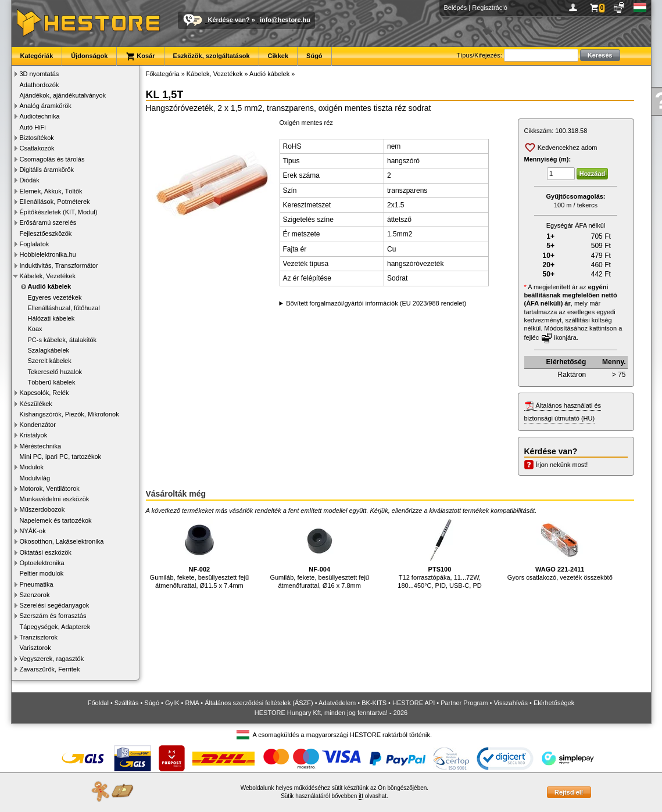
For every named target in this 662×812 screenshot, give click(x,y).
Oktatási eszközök (46, 552)
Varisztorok (35, 648)
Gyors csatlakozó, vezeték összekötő (560, 549)
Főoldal (98, 703)
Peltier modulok (42, 573)
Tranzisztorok (39, 637)
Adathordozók (40, 85)
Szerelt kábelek (50, 361)
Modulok (32, 467)
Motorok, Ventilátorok (50, 488)
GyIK (172, 703)
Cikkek (278, 56)
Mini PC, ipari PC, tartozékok (61, 457)
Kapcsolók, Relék (44, 393)
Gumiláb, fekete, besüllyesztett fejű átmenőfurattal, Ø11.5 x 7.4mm (200, 553)
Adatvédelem (337, 703)
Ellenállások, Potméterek (55, 202)
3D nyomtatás (40, 74)
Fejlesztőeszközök (46, 233)
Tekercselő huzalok (55, 372)
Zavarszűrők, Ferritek (50, 669)
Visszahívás (511, 703)
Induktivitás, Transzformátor (59, 265)
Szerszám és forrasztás (53, 616)
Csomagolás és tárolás (52, 159)
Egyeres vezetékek (55, 297)
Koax (35, 329)
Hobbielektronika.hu (48, 254)
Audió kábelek (50, 286)
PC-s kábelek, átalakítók (62, 340)
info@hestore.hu (285, 20)
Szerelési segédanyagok (55, 605)
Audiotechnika (40, 116)
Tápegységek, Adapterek (55, 627)
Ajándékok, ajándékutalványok (63, 95)
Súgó (314, 56)
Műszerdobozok (42, 509)
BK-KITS (374, 703)
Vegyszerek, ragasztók (52, 659)
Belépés (456, 8)
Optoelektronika (42, 563)
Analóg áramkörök (46, 106)
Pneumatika (37, 584)
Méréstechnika (41, 446)
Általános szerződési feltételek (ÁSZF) (259, 703)
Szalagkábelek (49, 350)
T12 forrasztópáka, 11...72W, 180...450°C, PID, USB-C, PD (439, 553)
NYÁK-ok (33, 531)
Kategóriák (37, 56)
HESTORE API (414, 703)
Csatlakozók (37, 148)
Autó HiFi (33, 127)
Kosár (140, 56)
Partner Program (464, 703)
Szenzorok (35, 595)
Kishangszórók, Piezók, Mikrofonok (69, 414)
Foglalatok (35, 244)
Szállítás (127, 703)
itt (361, 796)
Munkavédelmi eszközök (55, 499)
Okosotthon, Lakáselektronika (62, 541)
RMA (192, 703)
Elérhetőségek (554, 703)
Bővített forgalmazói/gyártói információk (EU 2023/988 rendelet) (376, 303)
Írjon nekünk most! (562, 465)
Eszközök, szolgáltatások (212, 56)
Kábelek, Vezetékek (48, 276)
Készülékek (36, 404)
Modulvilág (35, 478)
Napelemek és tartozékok (56, 520)
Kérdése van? (229, 20)
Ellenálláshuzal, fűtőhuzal (64, 308)
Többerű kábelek (52, 382)
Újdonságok (89, 56)
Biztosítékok (37, 138)
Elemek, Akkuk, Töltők (51, 191)
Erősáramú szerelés (48, 222)
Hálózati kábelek (51, 318)
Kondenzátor (38, 425)
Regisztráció (490, 8)
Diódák (30, 180)
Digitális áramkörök (47, 170)
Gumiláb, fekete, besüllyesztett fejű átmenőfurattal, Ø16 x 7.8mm (319, 553)
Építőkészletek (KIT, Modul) (59, 212)
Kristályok (34, 435)
